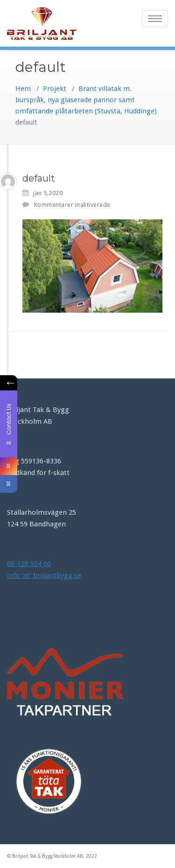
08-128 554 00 (29, 564)
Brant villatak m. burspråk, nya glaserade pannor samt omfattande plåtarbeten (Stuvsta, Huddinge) (86, 100)
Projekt (55, 89)
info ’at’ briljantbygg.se (44, 575)
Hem (23, 89)
